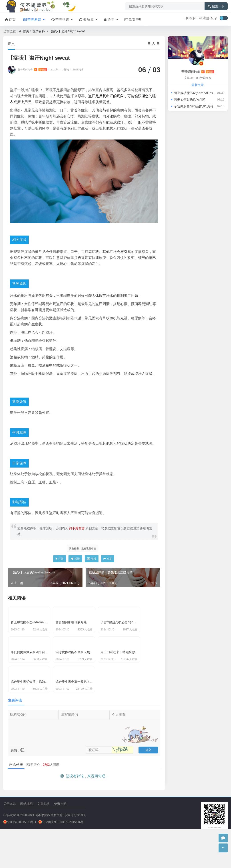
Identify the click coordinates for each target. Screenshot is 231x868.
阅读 (75, 559)
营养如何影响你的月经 (190, 100)
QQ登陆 (191, 18)
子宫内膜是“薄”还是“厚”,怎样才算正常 (200, 106)
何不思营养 (43, 840)
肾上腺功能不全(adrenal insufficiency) (201, 93)
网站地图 (26, 829)
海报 (92, 559)
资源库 (85, 18)
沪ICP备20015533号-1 (20, 847)
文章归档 (43, 829)
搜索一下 (216, 6)
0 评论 (65, 70)
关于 (107, 18)
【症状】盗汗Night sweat (67, 31)
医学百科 (39, 31)
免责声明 (132, 18)
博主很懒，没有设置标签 (82, 549)
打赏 (60, 559)
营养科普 (31, 18)
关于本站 (10, 829)
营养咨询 (59, 18)
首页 (9, 18)
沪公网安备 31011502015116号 (61, 847)
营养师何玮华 (32, 70)
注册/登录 (210, 18)
